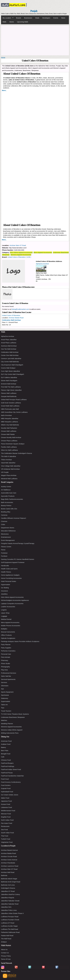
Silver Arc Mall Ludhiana (9, 450)
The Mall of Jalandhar (9, 456)
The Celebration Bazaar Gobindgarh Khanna (16, 453)
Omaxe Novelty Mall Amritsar (11, 437)
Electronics (5, 534)
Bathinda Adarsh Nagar (9, 879)
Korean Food (6, 804)
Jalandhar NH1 (6, 907)
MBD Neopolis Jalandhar (10, 418)
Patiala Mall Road (7, 936)
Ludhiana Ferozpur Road (10, 917)
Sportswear (5, 695)
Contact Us (5, 953)
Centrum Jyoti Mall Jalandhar (11, 358)
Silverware (5, 686)
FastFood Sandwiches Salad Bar (12, 776)
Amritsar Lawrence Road (10, 866)
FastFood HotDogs (8, 766)
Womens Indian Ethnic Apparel (12, 730)
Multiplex (4, 629)
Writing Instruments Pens (10, 733)
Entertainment (6, 537)
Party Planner (6, 645)
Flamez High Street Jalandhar (11, 390)
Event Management (8, 540)
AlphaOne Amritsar (42, 264)
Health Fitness (6, 572)
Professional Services (9, 673)
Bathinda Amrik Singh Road (11, 882)
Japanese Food (6, 801)
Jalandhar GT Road (8, 891)
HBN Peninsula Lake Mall (10, 409)
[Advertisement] (35, 40)
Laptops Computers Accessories (12, 603)
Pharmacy (5, 660)
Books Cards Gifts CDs (9, 509)
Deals (37, 18)
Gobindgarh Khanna (8, 888)
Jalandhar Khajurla (8, 898)
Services (4, 682)
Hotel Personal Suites (9, 581)
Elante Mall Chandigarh (9, 381)
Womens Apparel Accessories (21, 255)
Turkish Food (6, 839)
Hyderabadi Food (7, 792)
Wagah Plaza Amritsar (9, 475)
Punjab (34, 11)
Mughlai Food (6, 817)
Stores (12, 22)
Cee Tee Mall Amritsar (9, 349)
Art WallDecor (6, 490)
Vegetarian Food (7, 842)
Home (3, 57)
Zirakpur (4, 942)
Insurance (4, 591)
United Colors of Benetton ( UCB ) (19, 257)
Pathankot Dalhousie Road (10, 932)
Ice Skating (5, 588)
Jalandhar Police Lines (9, 910)
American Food (6, 741)
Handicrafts (5, 566)
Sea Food (4, 830)
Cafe (3, 757)
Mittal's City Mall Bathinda (10, 425)
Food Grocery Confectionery (11, 782)
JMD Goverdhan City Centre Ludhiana (14, 412)
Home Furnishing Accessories (11, 578)
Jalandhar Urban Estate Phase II (12, 913)
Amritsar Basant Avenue (9, 850)
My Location (7, 18)
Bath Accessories (7, 502)
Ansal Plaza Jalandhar (9, 340)
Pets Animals (6, 657)
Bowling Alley (6, 512)
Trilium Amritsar (6, 460)
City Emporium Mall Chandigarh (12, 365)
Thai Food (5, 836)
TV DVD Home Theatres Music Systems (15, 714)
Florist (3, 550)
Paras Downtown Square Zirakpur (13, 444)
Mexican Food (6, 814)
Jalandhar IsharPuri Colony (10, 894)
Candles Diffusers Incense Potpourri (14, 518)
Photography (5, 667)
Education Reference (8, 531)
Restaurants (5, 826)
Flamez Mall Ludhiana (9, 393)
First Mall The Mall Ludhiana (11, 387)
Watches (4, 720)
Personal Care (6, 654)
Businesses (28, 18)
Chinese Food (6, 760)
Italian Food (5, 798)
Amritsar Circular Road (9, 856)
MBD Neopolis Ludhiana (9, 422)
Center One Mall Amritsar (10, 355)
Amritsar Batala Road (16, 318)
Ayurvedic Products (8, 496)
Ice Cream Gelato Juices (10, 795)
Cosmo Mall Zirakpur (8, 368)
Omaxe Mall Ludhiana (9, 431)
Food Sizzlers (6, 785)
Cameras (4, 515)
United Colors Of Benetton (11, 315)
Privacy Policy (6, 956)
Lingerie (4, 610)
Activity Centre (6, 487)
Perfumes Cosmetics (8, 651)
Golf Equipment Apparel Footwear (13, 562)
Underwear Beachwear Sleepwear (13, 717)
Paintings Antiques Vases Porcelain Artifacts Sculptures (20, 641)
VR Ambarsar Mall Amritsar (10, 469)
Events (56, 18)
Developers (46, 18)
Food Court (5, 779)
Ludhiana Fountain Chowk (10, 920)
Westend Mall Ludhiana (9, 479)
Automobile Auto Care (9, 493)
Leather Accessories (8, 607)
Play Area (4, 670)
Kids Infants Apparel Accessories (21, 252)
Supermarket (6, 701)
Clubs (3, 524)
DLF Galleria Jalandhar (9, 377)
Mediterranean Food (8, 811)
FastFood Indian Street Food (11, 769)
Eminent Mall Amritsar (9, 384)
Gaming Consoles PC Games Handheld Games (18, 559)
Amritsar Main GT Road (18, 245)
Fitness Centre (6, 547)
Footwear (4, 553)
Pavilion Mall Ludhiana (9, 447)
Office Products (6, 635)
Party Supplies (6, 648)
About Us (4, 949)
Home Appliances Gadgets (10, 575)
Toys (3, 708)
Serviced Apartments (8, 679)
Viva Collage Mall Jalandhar (11, 466)
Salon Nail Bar (6, 676)
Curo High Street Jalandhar (11, 371)
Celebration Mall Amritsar (11, 320)
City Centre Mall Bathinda (10, 362)
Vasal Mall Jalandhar (8, 463)
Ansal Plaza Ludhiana (9, 343)
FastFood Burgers (7, 763)
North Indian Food (7, 820)
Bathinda (4, 875)
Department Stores (8, 528)
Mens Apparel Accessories (43, 252)
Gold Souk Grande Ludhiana (11, 403)
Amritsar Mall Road (8, 872)
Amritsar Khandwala (8, 863)
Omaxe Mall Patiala (8, 434)
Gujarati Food (6, 788)
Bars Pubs (5, 750)
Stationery (5, 698)
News (63, 18)
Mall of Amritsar (6, 415)
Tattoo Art (4, 705)
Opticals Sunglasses (8, 638)
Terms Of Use (6, 959)
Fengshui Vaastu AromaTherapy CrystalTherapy (18, 543)
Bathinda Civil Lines (8, 885)
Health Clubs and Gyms (9, 569)
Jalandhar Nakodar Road (10, 904)
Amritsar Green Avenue (9, 860)
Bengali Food (6, 754)
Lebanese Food (6, 807)
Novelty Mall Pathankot (9, 428)
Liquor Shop (5, 613)
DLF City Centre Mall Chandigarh (13, 374)
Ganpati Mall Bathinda (9, 396)
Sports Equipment (7, 692)
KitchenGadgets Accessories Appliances (15, 600)
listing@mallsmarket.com (20, 309)
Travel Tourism (6, 711)
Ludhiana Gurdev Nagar (9, 926)
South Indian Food (7, 833)
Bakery (3, 747)
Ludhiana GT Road (8, 923)
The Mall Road (6, 939)
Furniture (4, 556)
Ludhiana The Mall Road (10, 929)
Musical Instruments (8, 632)
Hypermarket (6, 585)
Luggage (4, 616)
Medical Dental (6, 619)
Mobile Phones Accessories (11, 626)
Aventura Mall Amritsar (9, 346)
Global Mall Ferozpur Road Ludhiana (14, 400)
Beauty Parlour (6, 505)
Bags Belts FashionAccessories (12, 499)
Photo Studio (6, 663)
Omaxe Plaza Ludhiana (9, 441)
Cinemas (4, 521)
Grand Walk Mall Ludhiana (10, 406)
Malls (4, 22)
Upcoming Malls (23, 22)
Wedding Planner (7, 724)
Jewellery (4, 594)
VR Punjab (5, 472)
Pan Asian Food (7, 823)
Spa (2, 689)
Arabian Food (6, 744)
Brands (19, 18)
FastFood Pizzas (7, 773)
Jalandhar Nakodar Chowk (10, 901)
